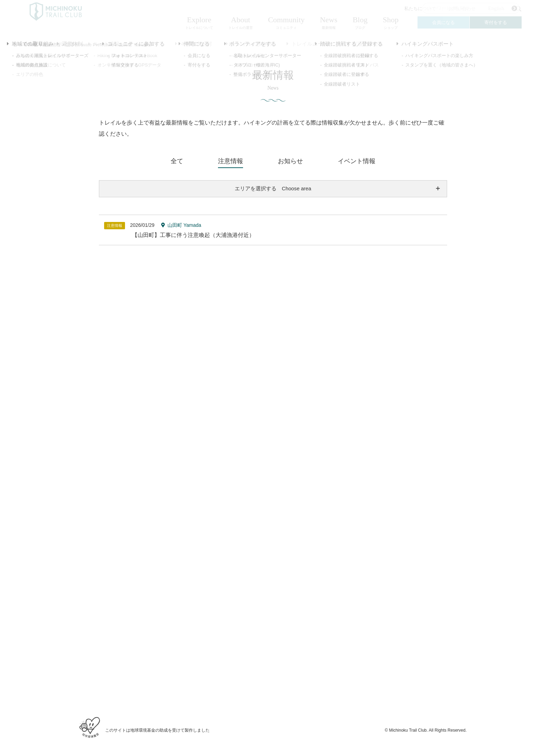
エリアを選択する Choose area (273, 189)
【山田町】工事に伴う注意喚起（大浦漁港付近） (193, 236)
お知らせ (290, 161)
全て (177, 161)
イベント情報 (357, 161)
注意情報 (231, 161)
